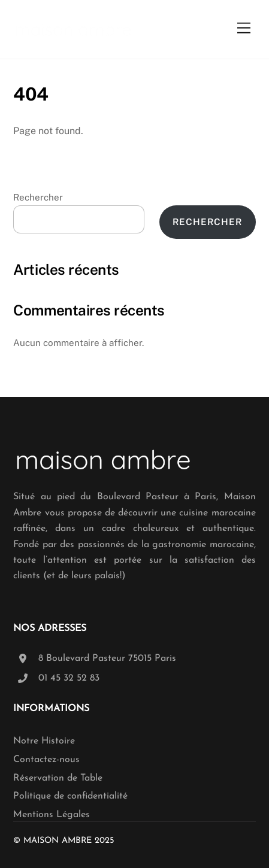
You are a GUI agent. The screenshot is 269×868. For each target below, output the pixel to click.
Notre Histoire (44, 741)
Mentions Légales (52, 815)
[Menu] (244, 28)
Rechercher (38, 197)
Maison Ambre (58, 841)
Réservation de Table (58, 778)
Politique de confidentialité (70, 796)
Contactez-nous (46, 760)
